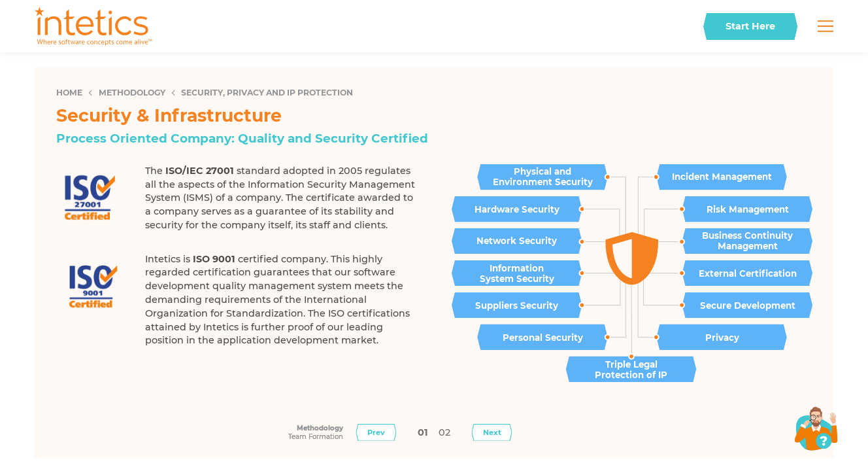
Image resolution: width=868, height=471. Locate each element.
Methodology (132, 93)
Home (69, 93)
